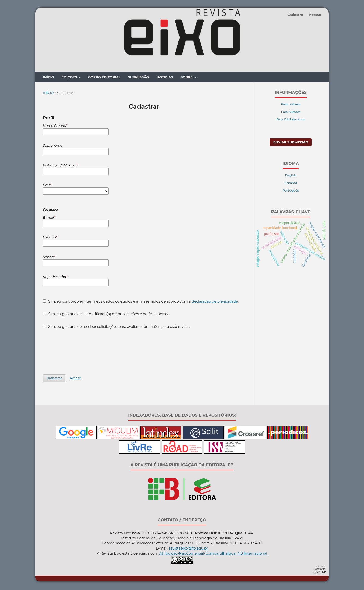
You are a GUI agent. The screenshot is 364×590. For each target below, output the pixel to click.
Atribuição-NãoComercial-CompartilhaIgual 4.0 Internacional (213, 554)
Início (49, 78)
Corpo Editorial (104, 78)
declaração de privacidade (215, 302)
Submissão (139, 78)
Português (291, 192)
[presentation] (81, 353)
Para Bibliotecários (291, 121)
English (291, 176)
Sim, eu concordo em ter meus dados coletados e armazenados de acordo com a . (141, 302)
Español (291, 184)
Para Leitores (291, 105)
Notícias (165, 78)
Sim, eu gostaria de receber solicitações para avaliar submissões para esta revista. (117, 328)
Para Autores (291, 113)
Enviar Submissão (291, 143)
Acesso (315, 15)
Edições (70, 78)
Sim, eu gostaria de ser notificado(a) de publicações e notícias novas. (106, 315)
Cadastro (295, 15)
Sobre (187, 78)
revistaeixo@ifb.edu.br (189, 549)
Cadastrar (54, 379)
